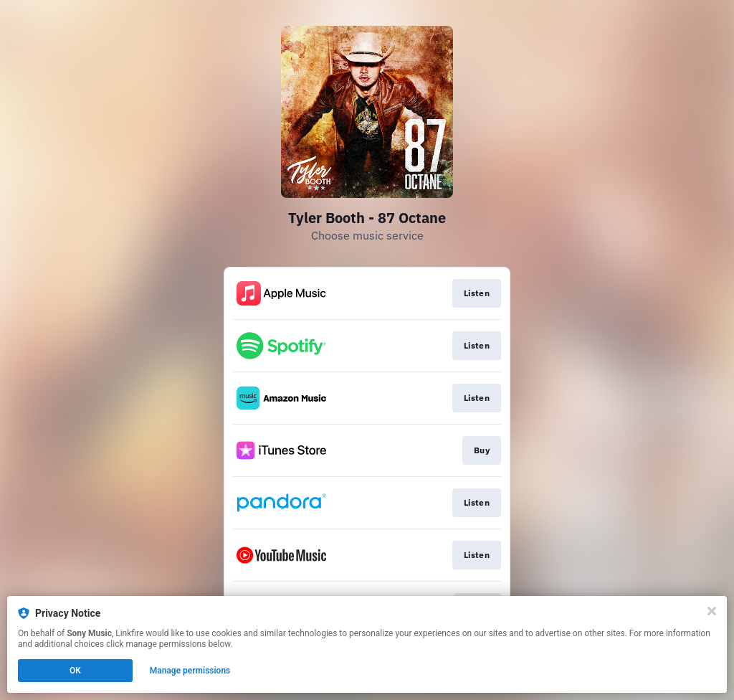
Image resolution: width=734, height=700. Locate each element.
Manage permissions (190, 671)
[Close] (712, 611)
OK (75, 671)
